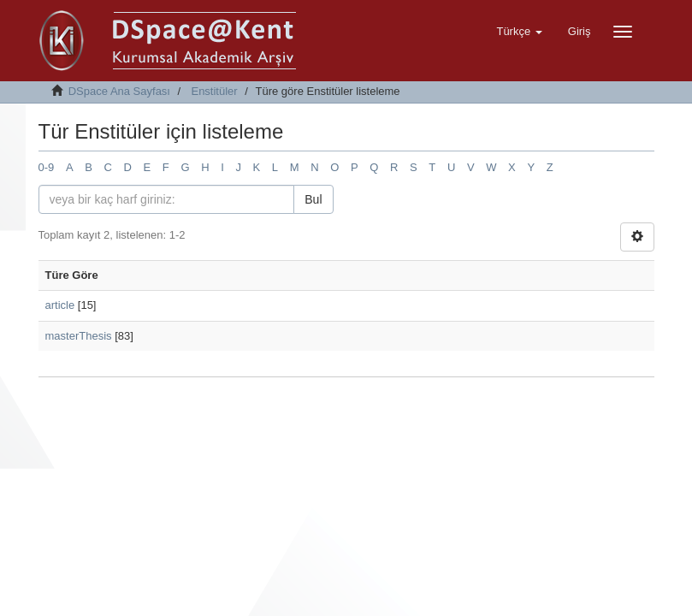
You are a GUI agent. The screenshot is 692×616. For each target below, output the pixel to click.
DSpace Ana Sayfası (119, 91)
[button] (519, 32)
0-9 (47, 167)
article (60, 305)
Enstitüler (214, 91)
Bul (313, 199)
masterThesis (79, 336)
